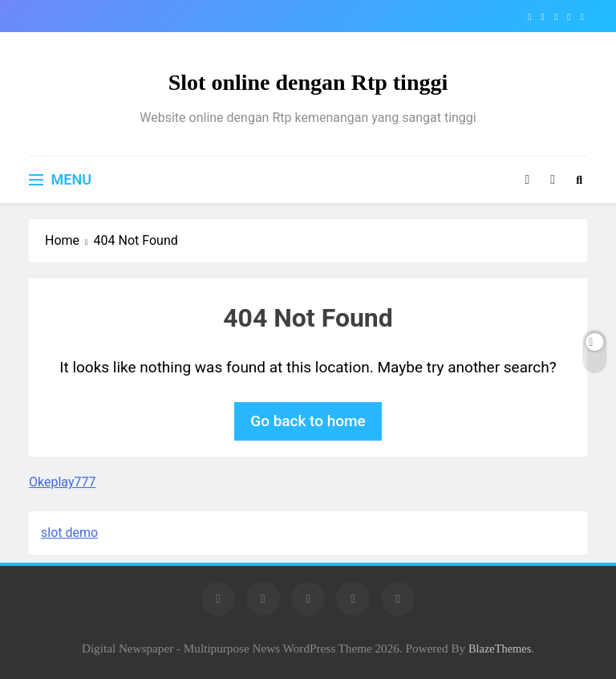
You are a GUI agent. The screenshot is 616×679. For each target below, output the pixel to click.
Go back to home (308, 421)
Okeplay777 (62, 482)
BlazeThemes (500, 649)
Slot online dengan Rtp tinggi (308, 82)
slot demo (69, 533)
